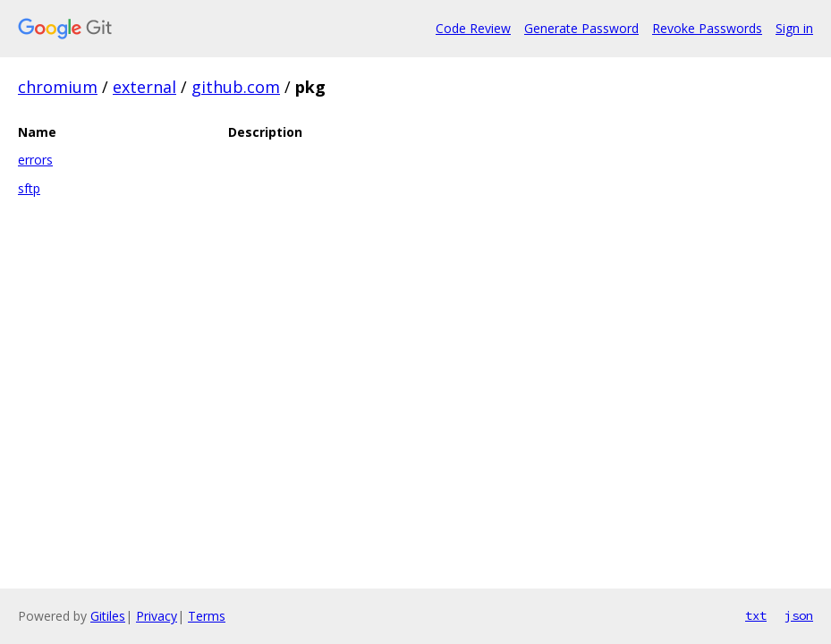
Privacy (157, 616)
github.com (236, 87)
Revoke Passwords (707, 28)
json (799, 615)
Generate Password (581, 28)
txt (756, 615)
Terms (207, 616)
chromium (58, 87)
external (144, 87)
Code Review (473, 28)
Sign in (794, 28)
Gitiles (108, 616)
